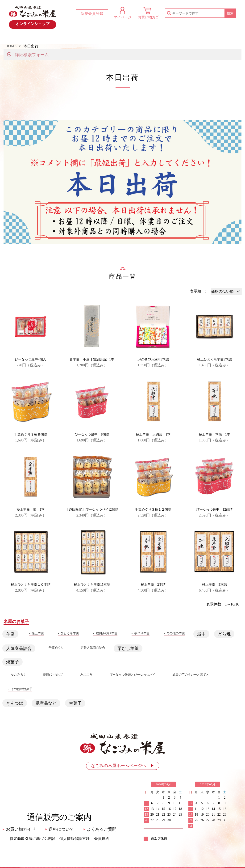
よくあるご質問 (100, 829)
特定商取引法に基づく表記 (32, 839)
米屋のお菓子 (143, 38)
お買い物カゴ (148, 17)
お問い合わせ (224, 38)
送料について (60, 829)
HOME (20, 38)
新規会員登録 (92, 14)
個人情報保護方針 (75, 839)
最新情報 (61, 38)
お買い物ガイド (184, 38)
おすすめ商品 (102, 38)
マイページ (122, 17)
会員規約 (102, 839)
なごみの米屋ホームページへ (123, 766)
